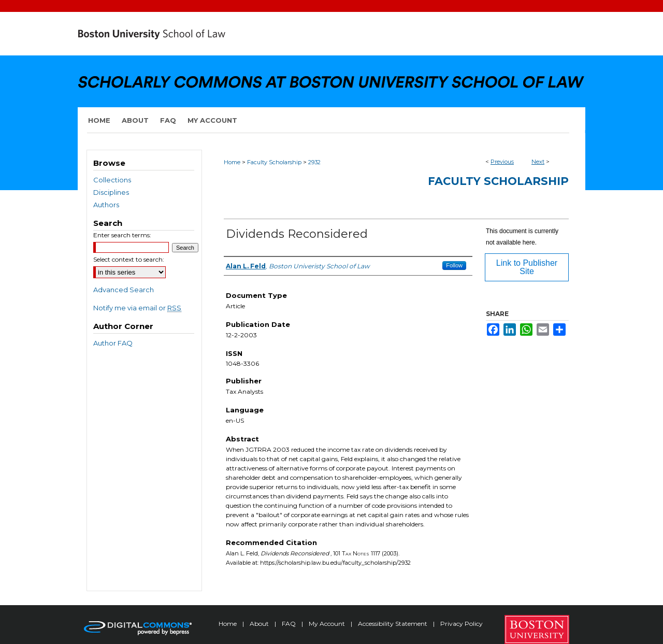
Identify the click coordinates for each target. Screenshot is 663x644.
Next (538, 162)
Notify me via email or (137, 308)
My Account (328, 624)
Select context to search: (129, 259)
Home (232, 162)
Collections (112, 180)
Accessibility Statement (393, 624)
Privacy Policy (462, 624)
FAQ (290, 624)
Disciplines (111, 192)
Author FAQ (113, 343)
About (260, 624)
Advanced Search (124, 290)
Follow (454, 265)
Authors (106, 205)
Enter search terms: (122, 235)
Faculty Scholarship (274, 162)
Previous (502, 162)
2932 (314, 162)
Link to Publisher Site (527, 267)
